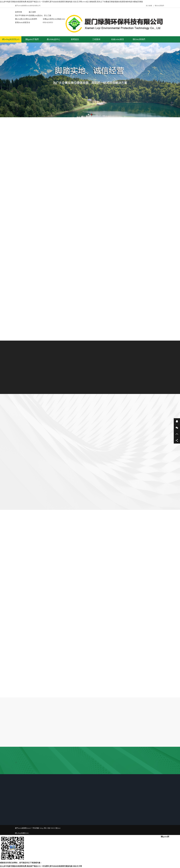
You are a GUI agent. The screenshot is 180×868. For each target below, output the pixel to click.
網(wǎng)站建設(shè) (22, 833)
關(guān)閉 (165, 837)
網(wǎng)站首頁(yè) (11, 39)
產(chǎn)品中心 (53, 39)
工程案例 (96, 39)
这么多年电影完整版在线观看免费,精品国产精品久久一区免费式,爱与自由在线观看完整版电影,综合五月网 (41, 866)
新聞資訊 (75, 39)
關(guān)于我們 (32, 39)
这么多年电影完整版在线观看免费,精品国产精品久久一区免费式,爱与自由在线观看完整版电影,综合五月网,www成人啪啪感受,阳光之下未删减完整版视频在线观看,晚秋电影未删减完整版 (71, 2)
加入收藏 (149, 6)
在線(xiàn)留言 (117, 39)
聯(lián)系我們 (159, 6)
